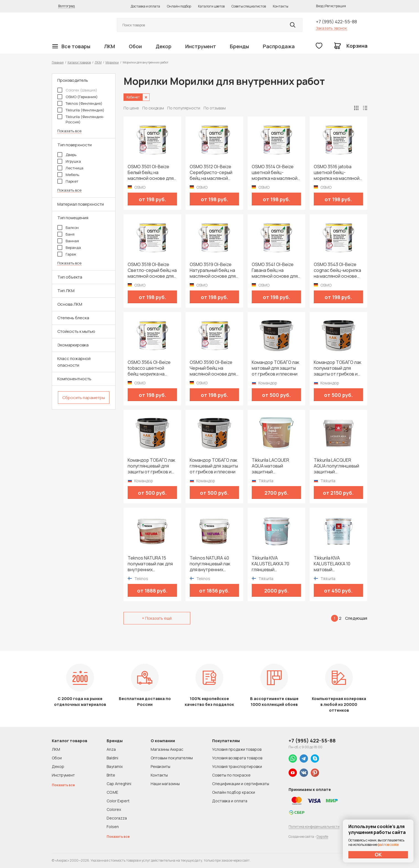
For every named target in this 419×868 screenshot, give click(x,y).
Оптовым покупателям (172, 758)
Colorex (114, 809)
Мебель (68, 175)
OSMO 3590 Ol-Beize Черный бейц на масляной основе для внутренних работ (213, 368)
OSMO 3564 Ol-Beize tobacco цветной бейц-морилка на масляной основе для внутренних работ (151, 368)
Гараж (67, 254)
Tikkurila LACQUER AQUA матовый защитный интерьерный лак (270, 466)
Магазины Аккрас (167, 749)
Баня (66, 234)
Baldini (112, 758)
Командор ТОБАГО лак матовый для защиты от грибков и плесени (276, 368)
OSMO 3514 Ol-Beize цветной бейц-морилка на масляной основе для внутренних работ (275, 173)
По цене (131, 108)
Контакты (281, 6)
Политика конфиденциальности (314, 827)
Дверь (67, 155)
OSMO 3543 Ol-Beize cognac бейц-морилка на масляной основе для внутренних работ (338, 270)
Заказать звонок (331, 28)
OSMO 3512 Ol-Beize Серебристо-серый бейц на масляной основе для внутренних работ (211, 173)
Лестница (70, 168)
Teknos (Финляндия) (80, 103)
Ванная (68, 241)
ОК (378, 854)
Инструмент (201, 46)
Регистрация (336, 6)
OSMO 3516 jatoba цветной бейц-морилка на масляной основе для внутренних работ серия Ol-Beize (337, 173)
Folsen (113, 827)
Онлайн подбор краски (234, 792)
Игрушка (69, 161)
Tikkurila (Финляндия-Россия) (81, 119)
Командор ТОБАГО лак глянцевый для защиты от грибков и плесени (214, 466)
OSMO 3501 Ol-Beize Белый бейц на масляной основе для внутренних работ (151, 173)
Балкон (68, 228)
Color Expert (118, 801)
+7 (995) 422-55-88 (336, 22)
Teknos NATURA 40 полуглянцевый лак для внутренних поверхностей (210, 564)
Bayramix (115, 766)
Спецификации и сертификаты (241, 784)
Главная (58, 62)
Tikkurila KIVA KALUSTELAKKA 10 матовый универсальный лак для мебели (334, 564)
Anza (111, 749)
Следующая (356, 618)
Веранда (69, 247)
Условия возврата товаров (237, 758)
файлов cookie (388, 845)
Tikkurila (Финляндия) (81, 110)
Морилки (112, 62)
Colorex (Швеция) (77, 90)
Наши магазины (165, 784)
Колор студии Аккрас (78, 25)
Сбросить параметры (84, 398)
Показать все (69, 131)
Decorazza (117, 818)
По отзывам (215, 108)
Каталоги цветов (211, 6)
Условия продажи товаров (237, 749)
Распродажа (279, 46)
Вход (320, 6)
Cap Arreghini (119, 784)
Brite (111, 775)
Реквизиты (160, 766)
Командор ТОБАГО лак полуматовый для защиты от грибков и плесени (338, 368)
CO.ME (112, 792)
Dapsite (322, 837)
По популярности (184, 108)
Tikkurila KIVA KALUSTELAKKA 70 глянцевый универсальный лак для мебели (272, 564)
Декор (164, 46)
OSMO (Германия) (78, 97)
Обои (135, 46)
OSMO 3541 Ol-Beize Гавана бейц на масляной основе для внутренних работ (275, 270)
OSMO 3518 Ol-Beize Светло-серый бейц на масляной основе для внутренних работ (152, 270)
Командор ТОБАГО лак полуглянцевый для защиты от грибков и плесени (151, 466)
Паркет (68, 181)
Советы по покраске (231, 775)
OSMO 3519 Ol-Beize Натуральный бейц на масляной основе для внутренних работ (213, 270)
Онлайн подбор (179, 6)
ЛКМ (110, 46)
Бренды (239, 46)
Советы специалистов (249, 6)
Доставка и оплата (145, 6)
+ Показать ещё (157, 618)
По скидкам (153, 108)
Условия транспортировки (237, 766)
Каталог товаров (79, 62)
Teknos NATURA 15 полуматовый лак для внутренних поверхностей (150, 564)
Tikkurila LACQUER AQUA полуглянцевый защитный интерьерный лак (336, 466)
